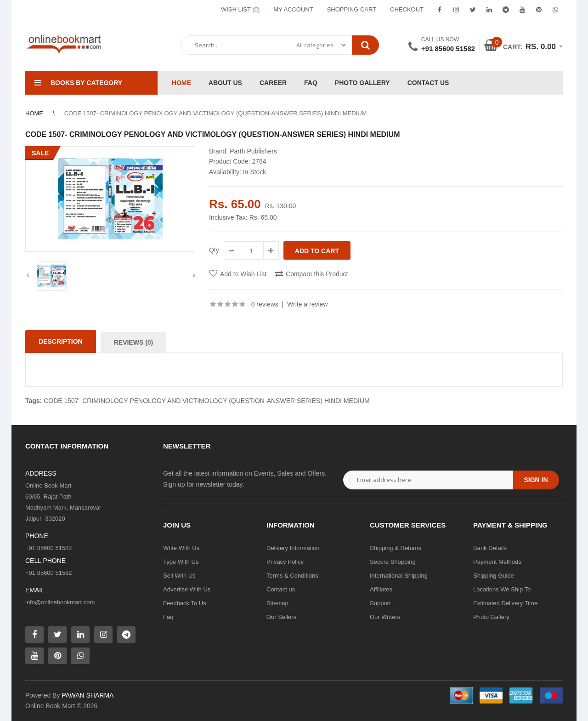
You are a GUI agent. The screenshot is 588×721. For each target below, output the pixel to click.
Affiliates (381, 589)
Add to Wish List (243, 274)
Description (61, 341)
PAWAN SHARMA (88, 695)
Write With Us (181, 548)
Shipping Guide (494, 576)
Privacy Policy (285, 562)
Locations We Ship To (502, 589)
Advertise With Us (187, 589)
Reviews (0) (134, 342)
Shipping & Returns (396, 548)
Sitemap (277, 603)
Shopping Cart (352, 9)
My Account (293, 9)
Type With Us (181, 562)
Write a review (307, 304)
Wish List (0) (240, 9)
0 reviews (265, 304)
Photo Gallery (491, 617)
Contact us (281, 589)
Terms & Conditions (292, 576)
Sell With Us (179, 576)
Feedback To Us (185, 603)
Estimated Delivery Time (505, 603)
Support (380, 603)
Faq (168, 617)
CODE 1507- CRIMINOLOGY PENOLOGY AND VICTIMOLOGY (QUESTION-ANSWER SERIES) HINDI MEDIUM (206, 401)
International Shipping (399, 576)
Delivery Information (293, 548)
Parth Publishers (253, 151)
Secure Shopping (393, 562)
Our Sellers (281, 617)
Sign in (536, 480)
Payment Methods (497, 562)
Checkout (407, 9)
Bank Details (490, 548)
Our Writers (385, 617)
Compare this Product (317, 274)
